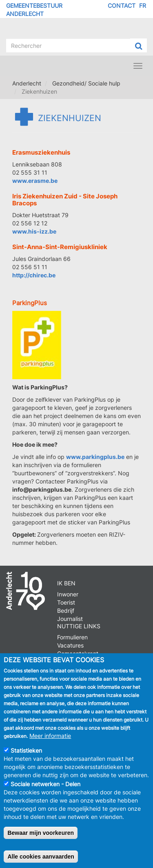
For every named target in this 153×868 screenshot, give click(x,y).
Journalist (70, 619)
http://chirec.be (34, 275)
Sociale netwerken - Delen (45, 792)
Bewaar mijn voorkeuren (41, 841)
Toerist (66, 602)
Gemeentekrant (78, 653)
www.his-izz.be (34, 231)
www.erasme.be (35, 181)
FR (143, 6)
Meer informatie (50, 743)
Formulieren (72, 637)
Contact (122, 6)
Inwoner (68, 594)
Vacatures (70, 645)
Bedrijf (66, 611)
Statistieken (26, 758)
